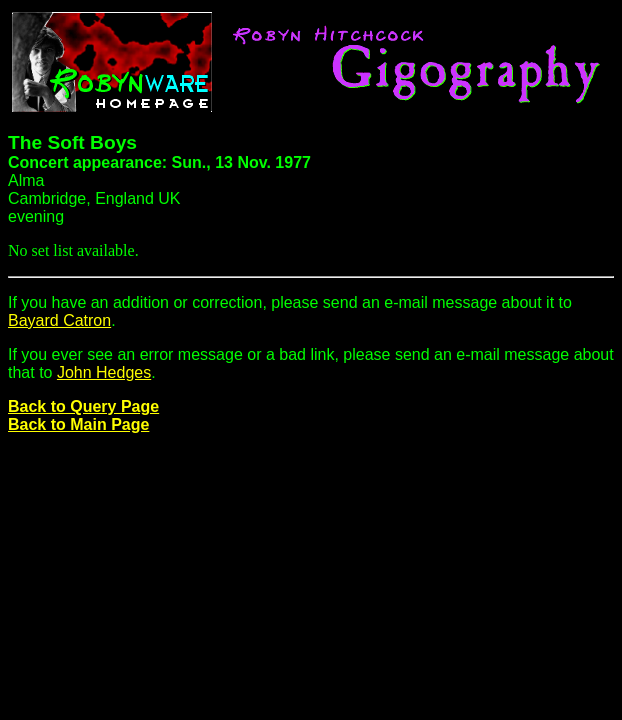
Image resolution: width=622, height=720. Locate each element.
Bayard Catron (59, 320)
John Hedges (104, 372)
